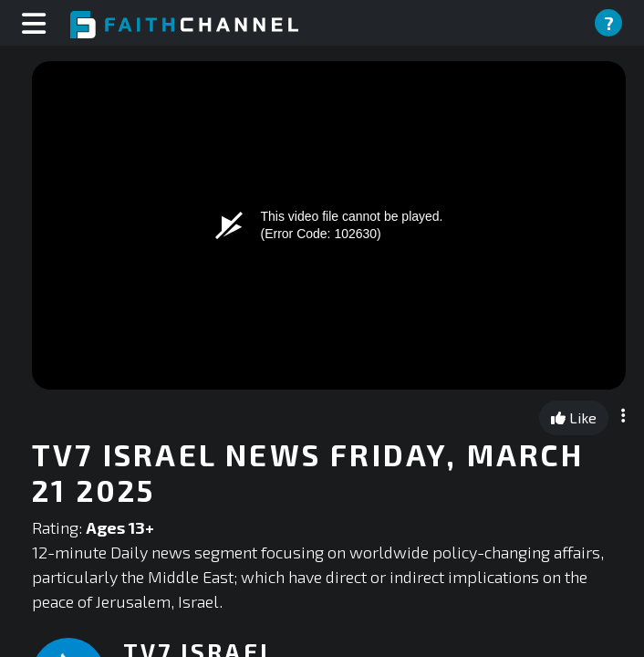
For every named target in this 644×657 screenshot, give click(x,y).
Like (574, 417)
